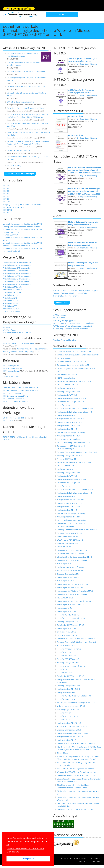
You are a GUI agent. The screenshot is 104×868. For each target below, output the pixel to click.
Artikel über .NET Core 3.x (13, 292)
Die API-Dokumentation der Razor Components (76, 775)
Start (55, 858)
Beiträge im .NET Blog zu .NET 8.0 (71, 625)
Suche (63, 858)
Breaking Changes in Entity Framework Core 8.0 (76, 642)
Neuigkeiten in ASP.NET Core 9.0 (70, 737)
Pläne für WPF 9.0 (64, 713)
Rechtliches (96, 861)
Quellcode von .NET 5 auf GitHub (70, 554)
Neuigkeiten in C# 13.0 (66, 692)
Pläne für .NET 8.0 (64, 673)
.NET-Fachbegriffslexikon (12, 368)
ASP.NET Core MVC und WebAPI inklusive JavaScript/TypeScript (77, 290)
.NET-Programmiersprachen (13, 393)
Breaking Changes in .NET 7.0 (69, 622)
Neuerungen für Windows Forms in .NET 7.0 (75, 591)
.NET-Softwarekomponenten (14, 399)
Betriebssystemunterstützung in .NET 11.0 (74, 462)
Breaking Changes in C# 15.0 (69, 473)
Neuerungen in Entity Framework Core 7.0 (74, 601)
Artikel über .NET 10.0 (11, 309)
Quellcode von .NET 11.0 (67, 469)
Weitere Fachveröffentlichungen (20, 174)
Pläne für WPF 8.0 (64, 652)
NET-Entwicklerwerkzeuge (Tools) (16, 396)
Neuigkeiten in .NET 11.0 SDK (69, 507)
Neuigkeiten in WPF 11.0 (67, 476)
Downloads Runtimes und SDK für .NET (73, 365)
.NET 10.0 (6, 185)
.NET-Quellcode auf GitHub (68, 375)
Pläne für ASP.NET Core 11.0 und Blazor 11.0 (75, 490)
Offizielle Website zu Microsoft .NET (71, 362)
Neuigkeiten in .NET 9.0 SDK (68, 689)
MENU (62, 14)
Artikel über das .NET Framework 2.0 (17, 265)
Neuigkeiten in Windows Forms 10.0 (72, 398)
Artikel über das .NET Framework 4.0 (17, 273)
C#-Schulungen (59, 318)
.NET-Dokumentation (66, 358)
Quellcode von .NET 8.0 (66, 632)
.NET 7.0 (6, 194)
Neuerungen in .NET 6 (66, 564)
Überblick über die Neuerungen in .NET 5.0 (74, 557)
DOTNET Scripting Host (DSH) (14, 418)
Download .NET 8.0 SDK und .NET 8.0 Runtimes (76, 639)
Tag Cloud (74, 858)
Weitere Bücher (62, 303)
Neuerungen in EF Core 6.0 (68, 577)
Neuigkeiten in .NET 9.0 (66, 740)
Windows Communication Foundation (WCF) (70, 293)
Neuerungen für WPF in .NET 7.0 (70, 588)
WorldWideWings (9, 330)
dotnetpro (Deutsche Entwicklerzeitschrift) (74, 351)
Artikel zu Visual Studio (12, 312)
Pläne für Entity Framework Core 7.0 (72, 618)
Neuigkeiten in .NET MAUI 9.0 (69, 723)
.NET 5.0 (6, 199)
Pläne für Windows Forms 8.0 (69, 649)
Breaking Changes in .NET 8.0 (69, 662)
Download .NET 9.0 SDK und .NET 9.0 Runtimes (76, 743)
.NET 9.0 (6, 188)
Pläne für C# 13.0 (64, 720)
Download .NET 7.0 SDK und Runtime (72, 594)
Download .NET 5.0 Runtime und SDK (72, 550)
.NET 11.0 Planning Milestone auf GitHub (74, 520)
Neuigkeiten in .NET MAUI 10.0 (69, 422)
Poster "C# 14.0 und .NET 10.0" (19, 150)
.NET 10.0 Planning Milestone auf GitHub (74, 443)
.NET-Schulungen (60, 315)
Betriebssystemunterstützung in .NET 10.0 (74, 381)
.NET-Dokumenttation (66, 378)
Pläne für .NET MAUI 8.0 (67, 656)
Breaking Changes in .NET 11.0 (69, 533)
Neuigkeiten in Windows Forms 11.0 (72, 479)
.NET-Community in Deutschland (15, 401)
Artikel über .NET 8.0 (11, 303)
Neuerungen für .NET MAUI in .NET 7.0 (73, 584)
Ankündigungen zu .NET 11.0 (69, 517)
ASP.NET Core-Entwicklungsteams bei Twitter (75, 769)
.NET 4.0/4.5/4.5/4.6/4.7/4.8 (13, 207)
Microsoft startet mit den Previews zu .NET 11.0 (26, 87)
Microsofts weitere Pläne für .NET (71, 571)
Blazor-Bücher (63, 753)
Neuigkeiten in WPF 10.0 (67, 395)
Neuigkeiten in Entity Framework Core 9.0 (74, 733)
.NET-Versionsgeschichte (12, 366)
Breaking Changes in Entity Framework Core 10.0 (77, 452)
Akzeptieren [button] (28, 859)
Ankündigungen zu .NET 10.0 (69, 436)
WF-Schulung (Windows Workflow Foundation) (71, 329)
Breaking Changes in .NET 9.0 (69, 730)
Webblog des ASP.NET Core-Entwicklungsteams (76, 772)
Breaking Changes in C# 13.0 (69, 686)
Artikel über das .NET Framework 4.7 (17, 282)
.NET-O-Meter (8, 421)
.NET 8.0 (6, 191)
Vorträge (57, 340)
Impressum (84, 861)
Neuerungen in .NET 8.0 (67, 628)
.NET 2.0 (6, 213)
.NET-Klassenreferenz (11, 371)
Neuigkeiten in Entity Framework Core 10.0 (74, 412)
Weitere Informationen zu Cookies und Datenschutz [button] (25, 850)
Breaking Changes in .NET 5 (68, 543)
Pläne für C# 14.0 (64, 405)
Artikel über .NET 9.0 (11, 306)
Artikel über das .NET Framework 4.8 (17, 284)
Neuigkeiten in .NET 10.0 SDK (69, 426)
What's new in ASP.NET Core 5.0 (70, 540)
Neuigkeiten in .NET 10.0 (67, 429)
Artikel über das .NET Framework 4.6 (17, 279)
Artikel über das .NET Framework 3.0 (17, 268)
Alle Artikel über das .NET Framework (17, 263)
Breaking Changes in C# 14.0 (69, 392)
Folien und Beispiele (68, 340)
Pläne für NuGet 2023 (66, 645)
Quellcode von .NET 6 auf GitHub (70, 567)
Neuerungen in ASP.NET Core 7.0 (70, 605)
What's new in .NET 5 (66, 547)
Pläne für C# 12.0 (64, 669)
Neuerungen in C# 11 (66, 608)
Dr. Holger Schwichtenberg (87, 64)
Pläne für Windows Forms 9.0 (69, 716)
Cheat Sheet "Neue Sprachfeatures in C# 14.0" (25, 108)
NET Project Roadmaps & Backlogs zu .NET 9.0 (76, 703)
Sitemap (84, 858)
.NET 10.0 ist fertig (14, 166)
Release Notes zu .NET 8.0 (68, 635)
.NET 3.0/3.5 (8, 210)
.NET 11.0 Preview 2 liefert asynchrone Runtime (26, 71)
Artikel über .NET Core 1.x (13, 287)
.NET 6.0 (6, 196)
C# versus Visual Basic (11, 376)
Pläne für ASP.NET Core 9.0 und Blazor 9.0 (74, 696)
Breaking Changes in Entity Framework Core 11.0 (77, 530)
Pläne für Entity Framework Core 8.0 (72, 666)
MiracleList (7, 327)
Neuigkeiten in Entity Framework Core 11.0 (74, 493)
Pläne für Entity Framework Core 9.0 (72, 726)
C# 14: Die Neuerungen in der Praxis (22, 102)
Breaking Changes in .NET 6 (68, 574)
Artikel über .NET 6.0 (11, 298)
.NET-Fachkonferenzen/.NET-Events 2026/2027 (21, 391)
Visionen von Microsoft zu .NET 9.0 (71, 706)
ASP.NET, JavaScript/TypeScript (65, 321)
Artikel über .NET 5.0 (11, 295)
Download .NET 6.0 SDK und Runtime (72, 560)
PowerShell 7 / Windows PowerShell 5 (68, 296)
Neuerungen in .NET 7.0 (67, 611)
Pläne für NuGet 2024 (66, 699)
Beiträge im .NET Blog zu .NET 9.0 (71, 676)
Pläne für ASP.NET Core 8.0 (68, 659)
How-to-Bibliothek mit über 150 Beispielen (19, 343)
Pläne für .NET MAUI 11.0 (67, 459)
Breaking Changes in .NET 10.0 (69, 456)
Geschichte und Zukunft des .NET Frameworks (20, 388)
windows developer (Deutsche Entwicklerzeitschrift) (78, 355)
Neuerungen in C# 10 (66, 581)
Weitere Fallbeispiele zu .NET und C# (17, 333)
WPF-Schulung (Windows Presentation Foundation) (73, 326)
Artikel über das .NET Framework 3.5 (17, 271)
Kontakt (94, 858)
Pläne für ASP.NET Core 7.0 (68, 615)
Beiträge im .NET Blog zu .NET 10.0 (71, 402)
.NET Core (7, 202)
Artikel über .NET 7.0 (11, 301)
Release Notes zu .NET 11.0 (68, 466)
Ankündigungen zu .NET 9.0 (68, 709)
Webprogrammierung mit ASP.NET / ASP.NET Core (22, 205)
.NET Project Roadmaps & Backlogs (71, 432)
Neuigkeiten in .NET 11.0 (67, 510)
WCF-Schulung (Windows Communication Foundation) (74, 323)
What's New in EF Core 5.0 (68, 537)
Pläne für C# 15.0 (64, 486)
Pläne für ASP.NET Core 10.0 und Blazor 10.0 (75, 409)
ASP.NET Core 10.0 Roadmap (69, 439)
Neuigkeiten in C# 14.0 (66, 415)
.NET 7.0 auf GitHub (65, 598)
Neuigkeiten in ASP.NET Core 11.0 (71, 500)
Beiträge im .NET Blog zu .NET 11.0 (71, 483)
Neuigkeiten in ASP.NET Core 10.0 (71, 419)
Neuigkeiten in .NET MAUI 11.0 (69, 503)
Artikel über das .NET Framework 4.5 (17, 276)
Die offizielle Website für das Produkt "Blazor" (76, 809)
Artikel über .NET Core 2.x (13, 290)
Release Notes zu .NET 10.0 (68, 385)
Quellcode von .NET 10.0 (67, 388)
